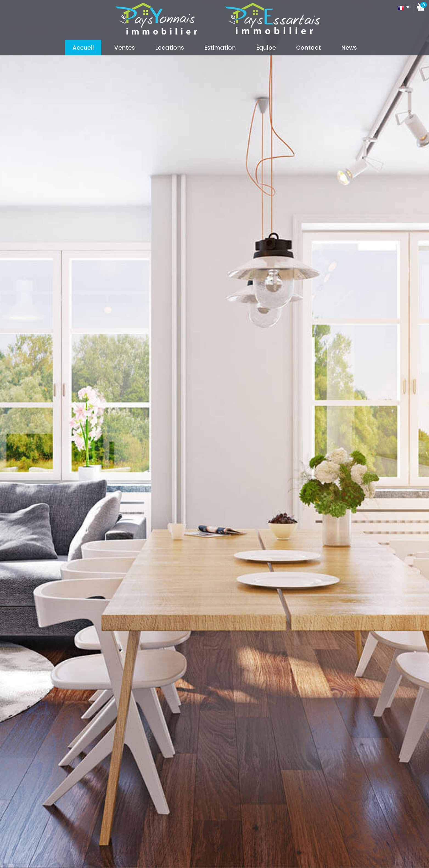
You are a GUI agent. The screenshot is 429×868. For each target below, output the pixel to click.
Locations (169, 48)
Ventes (124, 48)
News (349, 48)
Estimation (220, 48)
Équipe (266, 48)
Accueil (83, 48)
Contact (309, 48)
